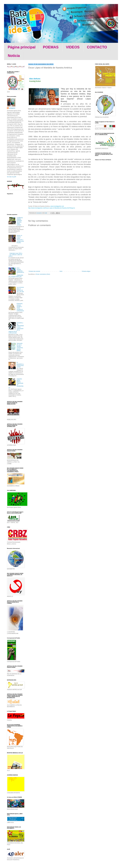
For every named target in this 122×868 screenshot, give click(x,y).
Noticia (14, 56)
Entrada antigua (86, 271)
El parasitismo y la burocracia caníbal (20, 365)
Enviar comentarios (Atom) (43, 274)
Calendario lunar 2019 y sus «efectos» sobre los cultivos (15, 255)
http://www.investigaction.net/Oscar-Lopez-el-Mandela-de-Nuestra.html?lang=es (52, 208)
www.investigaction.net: (57, 206)
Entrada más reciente (34, 271)
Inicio (61, 271)
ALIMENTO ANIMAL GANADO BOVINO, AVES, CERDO (20, 221)
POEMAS (51, 47)
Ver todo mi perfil (11, 177)
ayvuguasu (12, 108)
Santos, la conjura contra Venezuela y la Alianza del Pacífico (20, 239)
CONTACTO (97, 47)
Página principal (22, 47)
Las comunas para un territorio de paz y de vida (20, 289)
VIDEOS (73, 47)
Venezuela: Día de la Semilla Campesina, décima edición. (20, 347)
